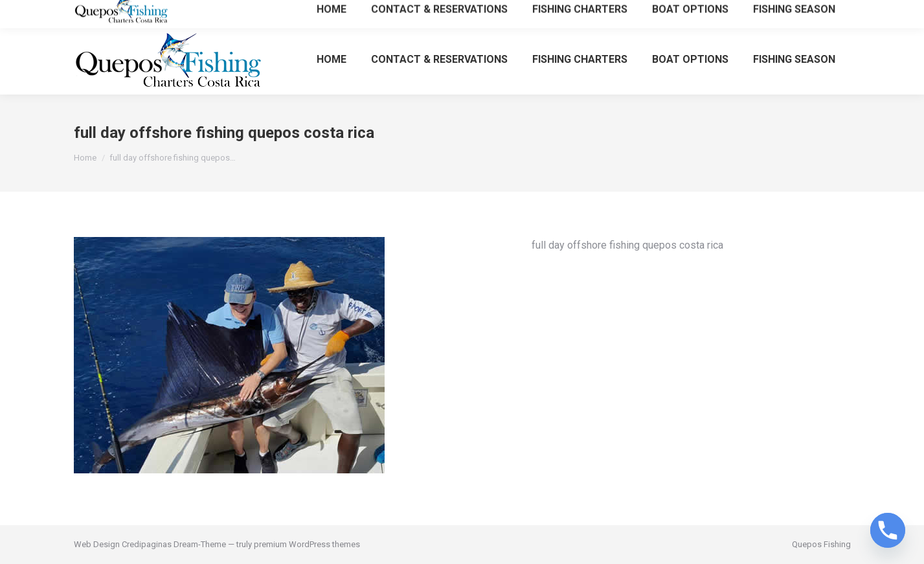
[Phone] (888, 530)
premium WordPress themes (307, 544)
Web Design (97, 544)
